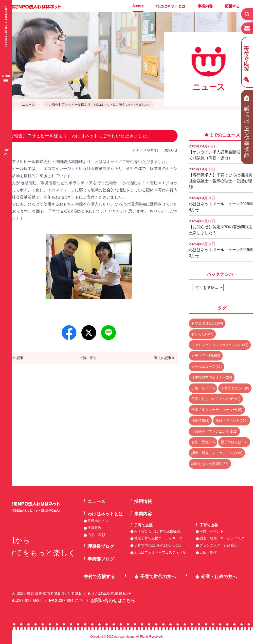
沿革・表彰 (96, 535)
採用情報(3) (200, 421)
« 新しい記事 (14, 358)
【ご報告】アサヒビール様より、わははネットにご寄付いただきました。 (99, 105)
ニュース (28, 105)
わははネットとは (171, 6)
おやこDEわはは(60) (207, 323)
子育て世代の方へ (158, 577)
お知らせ (171, 150)
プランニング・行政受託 (218, 545)
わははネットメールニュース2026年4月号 (221, 204)
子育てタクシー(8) (235, 388)
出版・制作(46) (203, 388)
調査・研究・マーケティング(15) (217, 453)
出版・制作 (208, 552)
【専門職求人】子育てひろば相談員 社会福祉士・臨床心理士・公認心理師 (221, 178)
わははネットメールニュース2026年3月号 (221, 250)
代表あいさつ (98, 521)
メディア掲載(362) (206, 356)
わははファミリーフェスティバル (160, 552)
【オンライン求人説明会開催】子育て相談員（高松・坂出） (220, 152)
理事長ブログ (101, 546)
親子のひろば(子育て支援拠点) (158, 531)
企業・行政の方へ (219, 577)
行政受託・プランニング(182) (214, 431)
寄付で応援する (99, 577)
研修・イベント (212, 531)
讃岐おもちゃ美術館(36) (210, 464)
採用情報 (143, 502)
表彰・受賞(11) (203, 442)
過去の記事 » (164, 358)
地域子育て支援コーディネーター (160, 538)
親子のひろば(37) (234, 442)
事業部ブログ (101, 559)
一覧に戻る (88, 358)
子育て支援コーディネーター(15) (217, 410)
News (138, 6)
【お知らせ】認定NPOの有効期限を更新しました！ (221, 227)
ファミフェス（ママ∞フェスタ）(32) (220, 345)
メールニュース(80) (207, 366)
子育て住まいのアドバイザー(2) (216, 399)
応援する (232, 6)
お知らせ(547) (202, 334)
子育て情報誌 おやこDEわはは (158, 545)
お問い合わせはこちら (113, 601)
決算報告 (94, 528)
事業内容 (205, 6)
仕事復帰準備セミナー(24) (212, 377)
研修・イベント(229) (232, 421)
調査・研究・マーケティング (222, 538)
